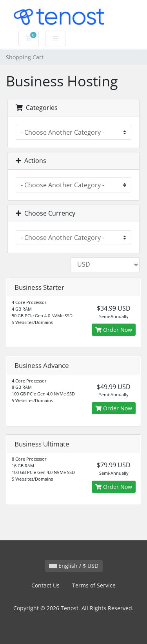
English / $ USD (74, 566)
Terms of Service (94, 585)
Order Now (114, 330)
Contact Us (45, 585)
